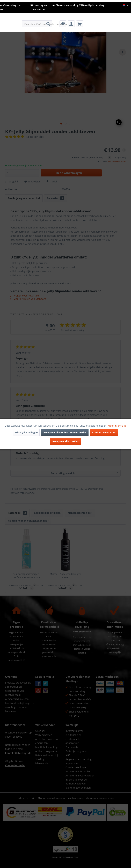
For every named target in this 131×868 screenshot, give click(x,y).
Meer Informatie (117, 426)
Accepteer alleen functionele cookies (65, 432)
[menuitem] (37, 24)
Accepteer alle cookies (65, 441)
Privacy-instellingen (26, 432)
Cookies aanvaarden (104, 432)
